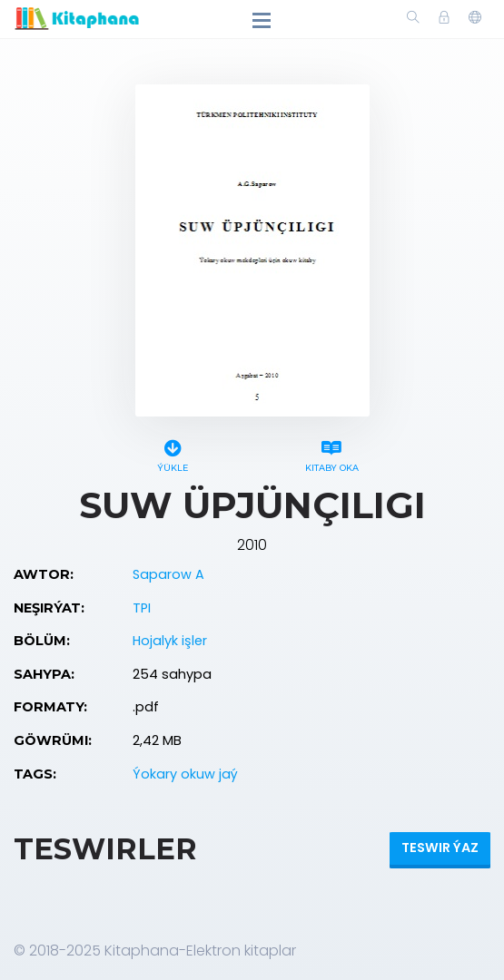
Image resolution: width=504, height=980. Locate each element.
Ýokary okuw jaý (185, 774)
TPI (142, 608)
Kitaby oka (332, 453)
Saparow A (168, 574)
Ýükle (173, 453)
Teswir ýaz (440, 848)
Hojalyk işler (170, 641)
